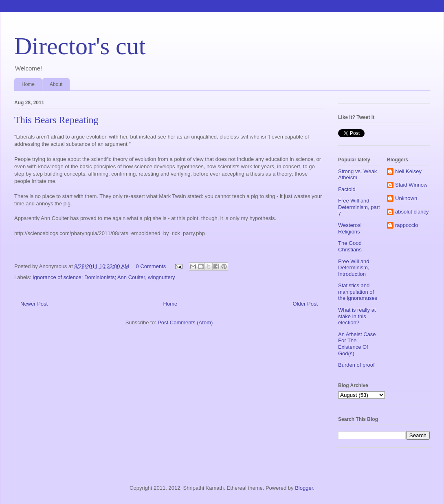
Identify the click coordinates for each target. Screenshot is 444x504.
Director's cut (80, 46)
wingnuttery (161, 277)
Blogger (304, 488)
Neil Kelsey (408, 171)
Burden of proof (356, 365)
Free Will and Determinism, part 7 (359, 207)
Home (28, 84)
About (56, 84)
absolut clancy (412, 212)
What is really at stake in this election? (357, 316)
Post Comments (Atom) (185, 322)
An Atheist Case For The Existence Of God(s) (357, 344)
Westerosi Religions (350, 228)
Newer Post (34, 304)
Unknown (406, 198)
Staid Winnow (411, 185)
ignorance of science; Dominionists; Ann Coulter (89, 277)
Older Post (305, 304)
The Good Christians (350, 246)
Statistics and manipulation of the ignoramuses (358, 292)
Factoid (347, 189)
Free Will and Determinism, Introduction (354, 268)
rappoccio (407, 225)
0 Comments (151, 266)
